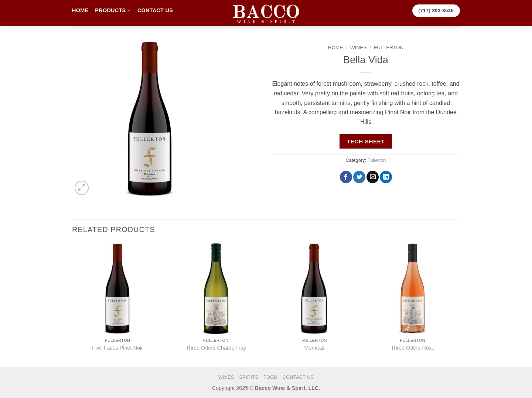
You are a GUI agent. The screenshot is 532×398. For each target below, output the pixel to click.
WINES (359, 47)
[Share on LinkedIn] (386, 177)
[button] (82, 188)
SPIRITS (249, 377)
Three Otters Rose (413, 348)
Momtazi (314, 348)
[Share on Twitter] (359, 177)
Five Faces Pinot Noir (117, 348)
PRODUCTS (113, 11)
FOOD (270, 377)
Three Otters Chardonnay (216, 348)
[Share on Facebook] (346, 177)
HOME (80, 10)
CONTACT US (155, 10)
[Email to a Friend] (373, 177)
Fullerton (389, 47)
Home (336, 47)
